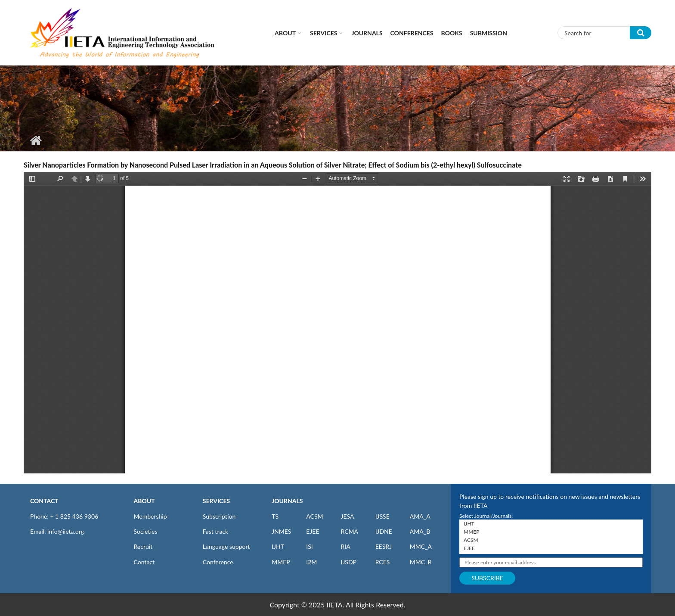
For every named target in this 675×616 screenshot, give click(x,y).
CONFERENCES (412, 33)
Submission (489, 33)
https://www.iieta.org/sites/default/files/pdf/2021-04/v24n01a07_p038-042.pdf (337, 323)
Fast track (215, 531)
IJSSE (382, 516)
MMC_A (421, 546)
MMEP (281, 562)
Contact (144, 562)
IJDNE (384, 531)
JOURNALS (287, 501)
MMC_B (421, 562)
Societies (146, 531)
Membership (150, 516)
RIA (345, 546)
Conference (218, 562)
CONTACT (44, 501)
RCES (383, 562)
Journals (367, 33)
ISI (309, 546)
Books (452, 33)
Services (324, 33)
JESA (347, 516)
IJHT (278, 546)
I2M (311, 562)
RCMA (349, 531)
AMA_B (420, 531)
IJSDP (348, 562)
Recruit (143, 546)
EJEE (313, 531)
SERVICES (216, 501)
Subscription (219, 516)
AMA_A (420, 516)
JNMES (281, 531)
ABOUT (144, 501)
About (285, 33)
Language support (226, 546)
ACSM (314, 516)
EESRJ (384, 546)
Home (36, 140)
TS (275, 516)
